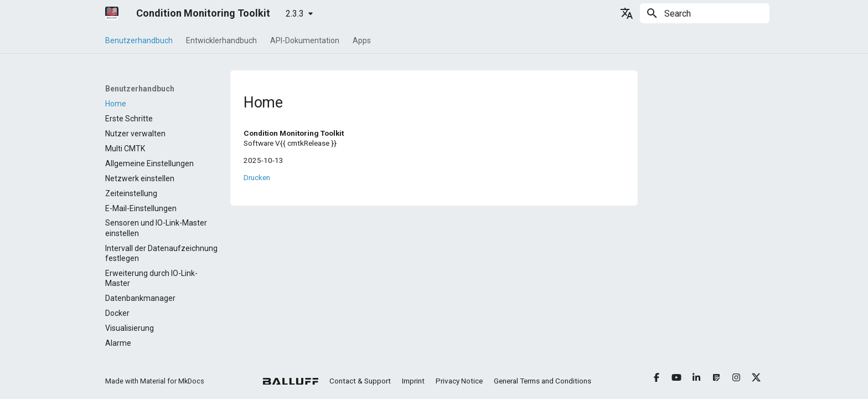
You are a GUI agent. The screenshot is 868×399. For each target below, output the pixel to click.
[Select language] (627, 13)
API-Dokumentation (305, 40)
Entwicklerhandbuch (221, 40)
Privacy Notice (459, 381)
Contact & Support (360, 381)
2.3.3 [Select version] (295, 14)
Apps (362, 40)
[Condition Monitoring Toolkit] (112, 13)
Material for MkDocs (172, 381)
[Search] (705, 13)
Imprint (413, 381)
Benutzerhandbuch (139, 40)
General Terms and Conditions (542, 381)
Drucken (257, 177)
